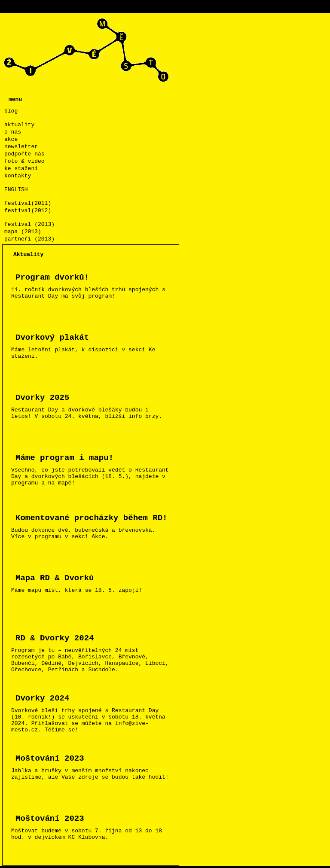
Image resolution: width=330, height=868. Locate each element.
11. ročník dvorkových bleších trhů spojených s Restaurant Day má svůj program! (94, 285)
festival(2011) (28, 203)
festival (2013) (29, 224)
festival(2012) (28, 211)
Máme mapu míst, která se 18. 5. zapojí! (94, 582)
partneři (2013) (29, 239)
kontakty (18, 176)
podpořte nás (24, 154)
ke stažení (21, 169)
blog (11, 111)
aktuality (19, 125)
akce (11, 139)
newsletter (21, 147)
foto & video (24, 161)
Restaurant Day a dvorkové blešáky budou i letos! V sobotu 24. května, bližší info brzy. (94, 405)
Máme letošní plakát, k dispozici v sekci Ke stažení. (94, 345)
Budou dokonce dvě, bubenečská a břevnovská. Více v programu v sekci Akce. (94, 525)
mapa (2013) (23, 232)
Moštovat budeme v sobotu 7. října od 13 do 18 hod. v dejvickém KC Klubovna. (94, 826)
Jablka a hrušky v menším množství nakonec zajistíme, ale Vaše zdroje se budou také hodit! (94, 766)
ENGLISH (16, 190)
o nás (13, 132)
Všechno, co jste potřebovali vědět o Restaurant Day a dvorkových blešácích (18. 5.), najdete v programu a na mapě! (94, 469)
